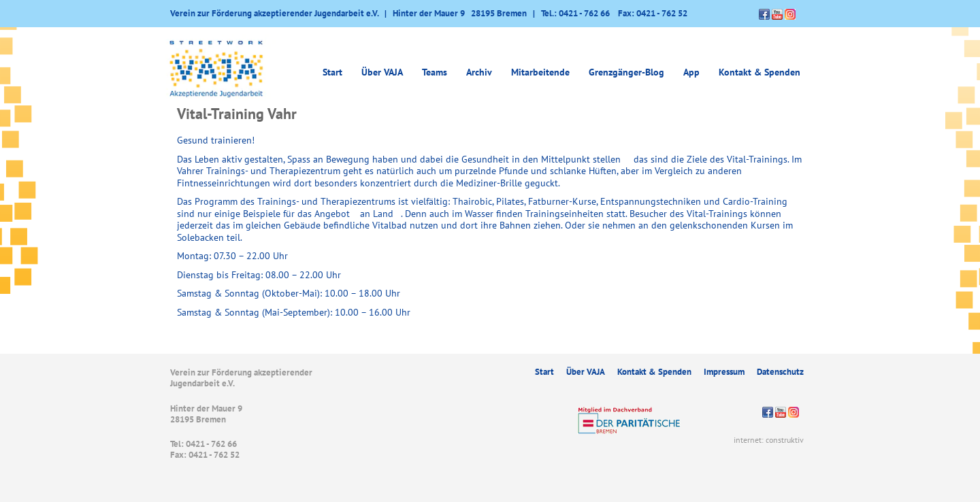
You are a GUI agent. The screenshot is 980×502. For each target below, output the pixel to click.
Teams (435, 72)
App (691, 72)
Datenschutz (780, 372)
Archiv (479, 72)
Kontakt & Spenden (759, 72)
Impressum (724, 372)
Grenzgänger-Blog (626, 72)
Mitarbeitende (540, 72)
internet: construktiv (769, 440)
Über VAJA (382, 72)
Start (332, 72)
